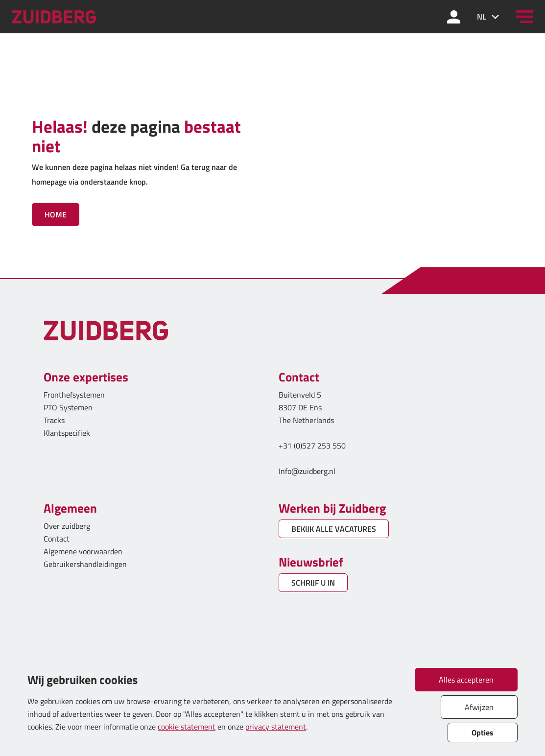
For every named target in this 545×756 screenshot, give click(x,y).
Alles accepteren (466, 680)
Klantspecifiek (67, 433)
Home (56, 214)
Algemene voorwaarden (83, 551)
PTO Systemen (68, 407)
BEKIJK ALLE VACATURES (334, 529)
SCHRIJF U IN (313, 583)
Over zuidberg (67, 526)
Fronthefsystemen (74, 395)
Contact (57, 539)
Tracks (54, 420)
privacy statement (276, 727)
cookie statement (187, 727)
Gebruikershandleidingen (85, 564)
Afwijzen (479, 707)
